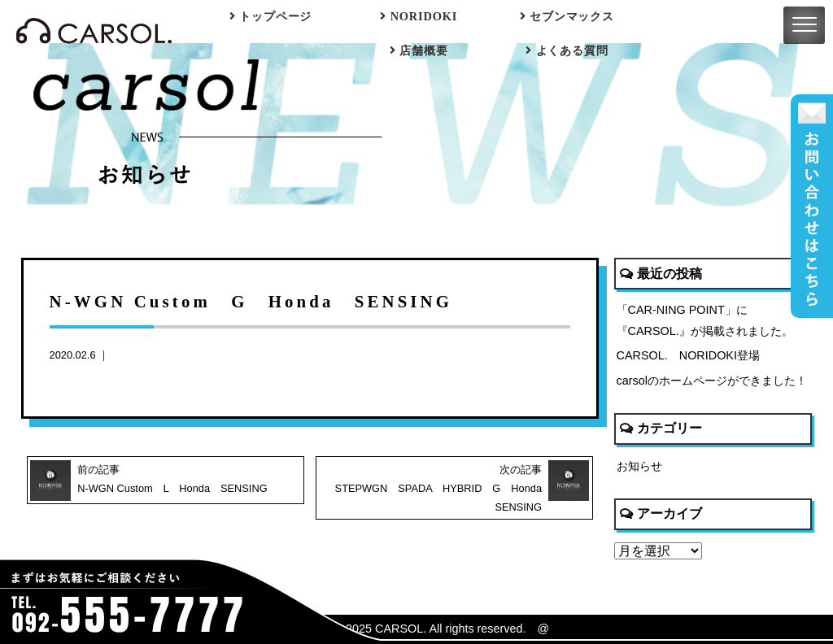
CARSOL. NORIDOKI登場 (688, 355)
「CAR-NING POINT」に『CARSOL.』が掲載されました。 (705, 320)
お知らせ (639, 466)
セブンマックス (567, 16)
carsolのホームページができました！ (712, 381)
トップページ (270, 16)
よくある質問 (567, 50)
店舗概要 (419, 50)
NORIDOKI (419, 16)
